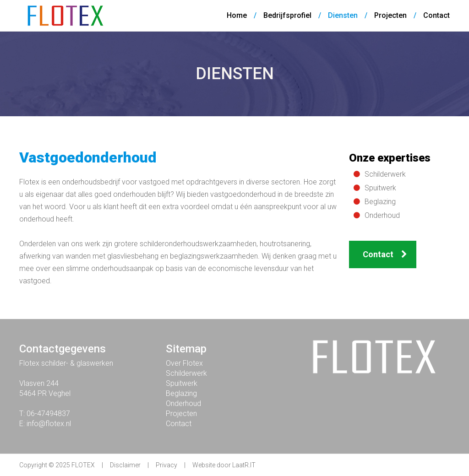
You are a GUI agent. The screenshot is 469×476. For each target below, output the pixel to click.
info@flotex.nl (49, 424)
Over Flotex (184, 363)
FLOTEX (83, 465)
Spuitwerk (380, 188)
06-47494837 (48, 414)
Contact (436, 15)
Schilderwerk (385, 174)
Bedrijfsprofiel (287, 15)
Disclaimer (125, 465)
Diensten (343, 15)
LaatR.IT (244, 465)
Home (237, 15)
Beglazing (380, 202)
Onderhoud (382, 215)
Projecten (390, 15)
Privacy (166, 465)
